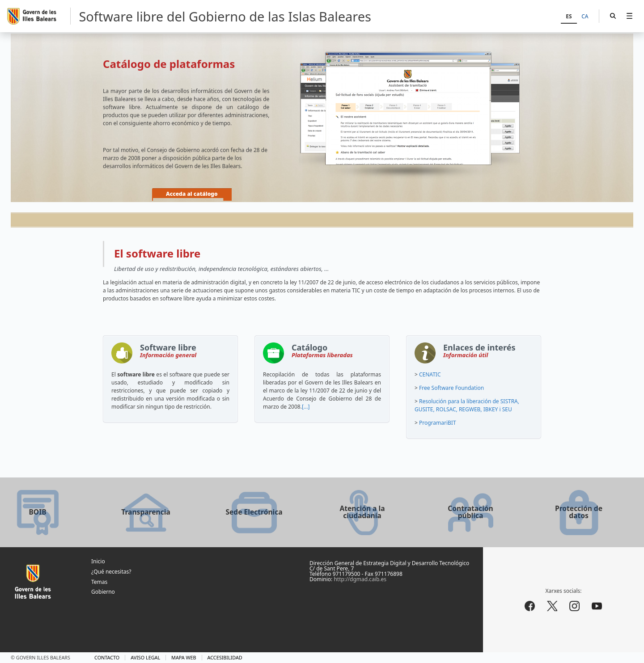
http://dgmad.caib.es (360, 579)
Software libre (168, 353)
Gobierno (103, 592)
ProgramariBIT (438, 423)
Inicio (98, 561)
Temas (99, 582)
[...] (306, 407)
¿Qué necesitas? (111, 572)
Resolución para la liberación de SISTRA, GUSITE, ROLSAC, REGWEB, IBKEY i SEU (467, 405)
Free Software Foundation (451, 388)
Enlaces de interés (479, 353)
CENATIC (430, 374)
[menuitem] (629, 16)
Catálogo (322, 353)
